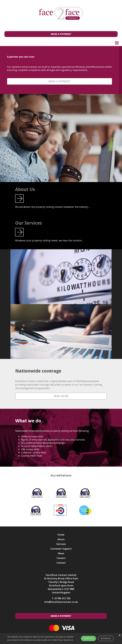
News (61, 553)
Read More (61, 396)
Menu (117, 43)
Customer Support (61, 549)
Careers (61, 558)
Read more (68, 640)
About (61, 539)
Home (61, 535)
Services (61, 544)
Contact (61, 563)
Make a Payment (61, 34)
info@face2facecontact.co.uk (61, 602)
